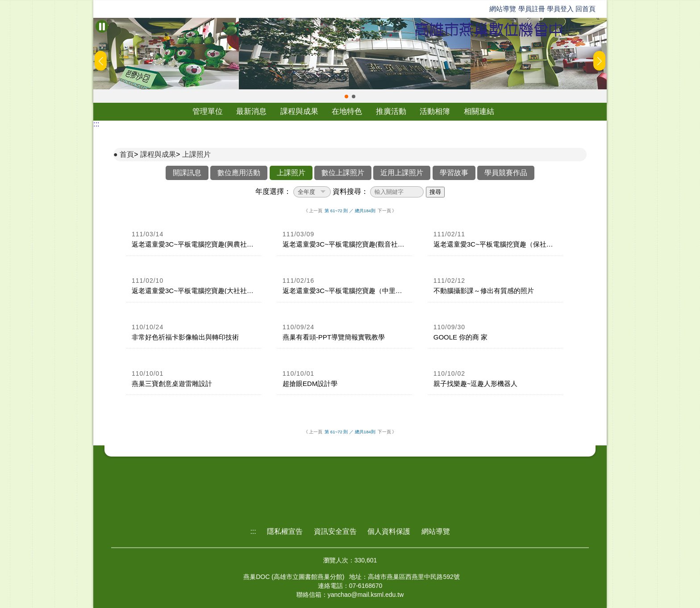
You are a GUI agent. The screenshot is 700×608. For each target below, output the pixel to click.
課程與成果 (299, 111)
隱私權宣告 (285, 531)
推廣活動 (391, 111)
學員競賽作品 (506, 173)
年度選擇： (273, 191)
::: (96, 124)
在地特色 (347, 111)
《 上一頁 (313, 211)
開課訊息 (187, 173)
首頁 (127, 154)
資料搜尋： (350, 191)
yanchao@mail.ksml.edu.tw (366, 595)
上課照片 (196, 154)
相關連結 (479, 111)
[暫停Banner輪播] (102, 26)
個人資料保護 (389, 531)
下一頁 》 (387, 211)
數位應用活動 (239, 173)
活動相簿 (435, 111)
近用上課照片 (402, 173)
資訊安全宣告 (335, 531)
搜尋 (435, 192)
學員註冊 (532, 9)
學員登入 (560, 9)
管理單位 (208, 111)
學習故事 (454, 173)
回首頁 (585, 9)
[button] (346, 96)
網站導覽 (503, 9)
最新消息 (251, 111)
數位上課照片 (343, 173)
